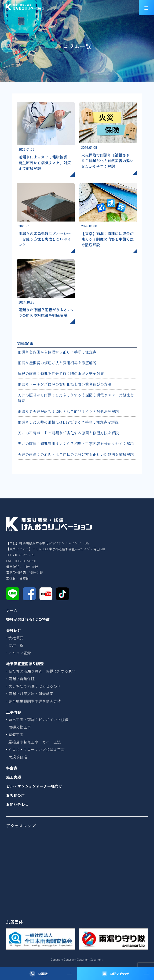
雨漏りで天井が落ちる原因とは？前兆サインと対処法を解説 (68, 411)
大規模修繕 (18, 757)
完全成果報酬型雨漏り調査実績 (35, 701)
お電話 (43, 974)
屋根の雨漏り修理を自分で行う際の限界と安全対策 (61, 373)
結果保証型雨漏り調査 (25, 664)
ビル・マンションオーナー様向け (34, 786)
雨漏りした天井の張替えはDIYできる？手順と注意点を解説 (68, 422)
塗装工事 (16, 734)
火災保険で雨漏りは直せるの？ (35, 686)
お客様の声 (15, 795)
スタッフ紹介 (20, 653)
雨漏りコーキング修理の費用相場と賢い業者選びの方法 (65, 384)
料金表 (12, 768)
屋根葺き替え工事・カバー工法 (35, 742)
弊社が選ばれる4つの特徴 (28, 619)
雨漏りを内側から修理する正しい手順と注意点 (57, 352)
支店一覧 (16, 645)
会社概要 (16, 638)
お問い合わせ (120, 974)
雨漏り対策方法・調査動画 (31, 694)
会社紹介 (14, 630)
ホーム (12, 610)
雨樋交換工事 (20, 727)
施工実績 (14, 777)
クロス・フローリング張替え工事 (37, 749)
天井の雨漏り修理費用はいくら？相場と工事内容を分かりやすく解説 (76, 444)
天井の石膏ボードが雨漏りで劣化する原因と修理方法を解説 (68, 433)
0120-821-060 (25, 555)
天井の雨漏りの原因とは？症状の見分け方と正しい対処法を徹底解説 (76, 454)
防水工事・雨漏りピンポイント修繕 (38, 719)
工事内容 (14, 712)
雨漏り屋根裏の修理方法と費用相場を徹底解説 (57, 363)
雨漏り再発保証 (22, 679)
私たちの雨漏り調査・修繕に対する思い (42, 671)
